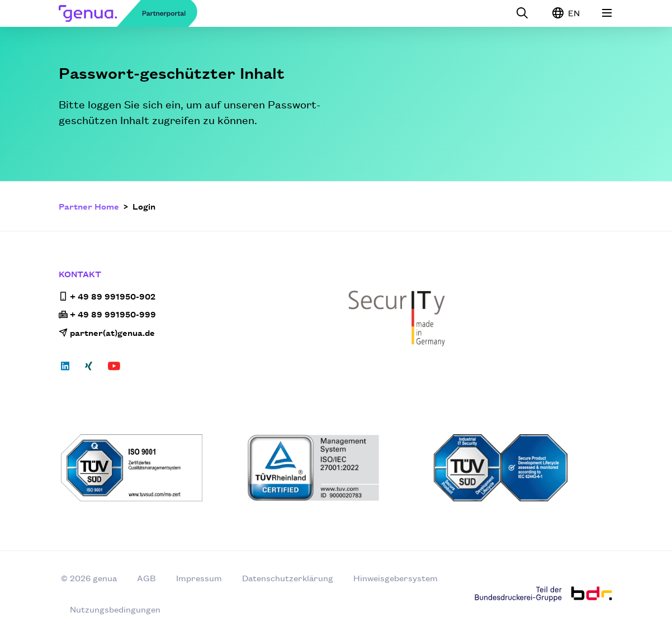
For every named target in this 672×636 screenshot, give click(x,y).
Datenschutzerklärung (288, 578)
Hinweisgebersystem (396, 578)
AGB (146, 578)
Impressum (199, 578)
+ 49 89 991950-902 (107, 296)
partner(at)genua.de (107, 332)
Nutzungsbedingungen (115, 609)
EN (566, 13)
